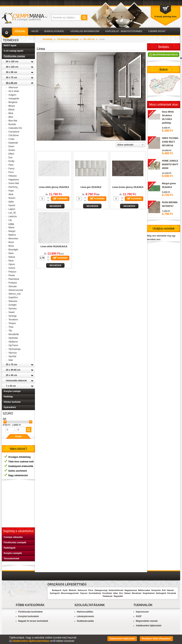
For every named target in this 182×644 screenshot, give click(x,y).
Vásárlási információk (85, 31)
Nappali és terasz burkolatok (33, 621)
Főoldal (20, 31)
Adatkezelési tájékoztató (149, 626)
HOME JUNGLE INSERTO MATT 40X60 (170, 176)
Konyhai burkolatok (28, 616)
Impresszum (142, 612)
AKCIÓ (35, 31)
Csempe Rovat (157, 31)
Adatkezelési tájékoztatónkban (31, 641)
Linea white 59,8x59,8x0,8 (54, 246)
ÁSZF (139, 616)
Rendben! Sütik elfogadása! (156, 639)
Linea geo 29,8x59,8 (91, 187)
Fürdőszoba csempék (15, 542)
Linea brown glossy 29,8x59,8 (128, 187)
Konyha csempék (13, 553)
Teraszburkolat (11, 559)
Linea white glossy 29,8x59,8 (54, 187)
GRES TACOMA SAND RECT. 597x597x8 (170, 153)
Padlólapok (10, 548)
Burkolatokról (54, 31)
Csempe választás (13, 537)
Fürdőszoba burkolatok (30, 612)
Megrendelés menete (147, 621)
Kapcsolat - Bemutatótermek (124, 31)
